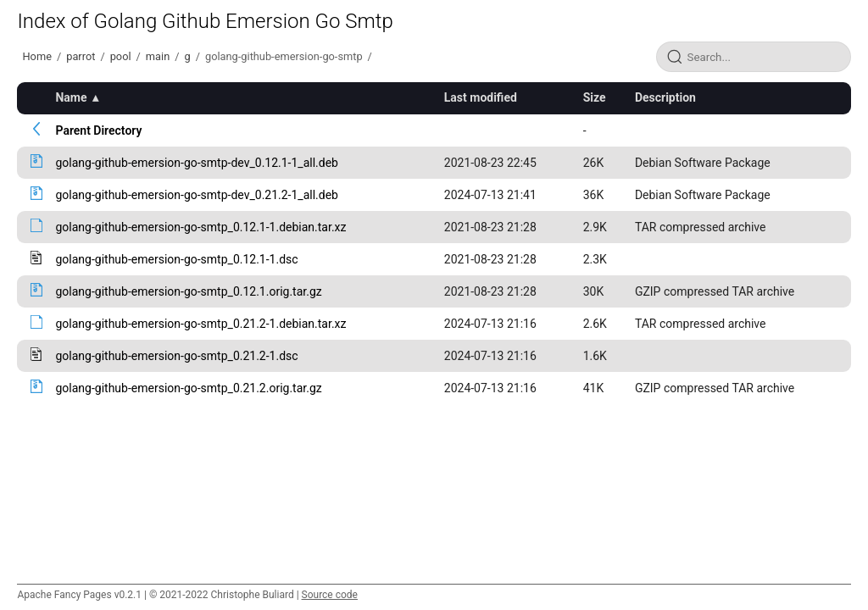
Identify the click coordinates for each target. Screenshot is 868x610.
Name (71, 97)
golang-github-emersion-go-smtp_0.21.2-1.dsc (176, 356)
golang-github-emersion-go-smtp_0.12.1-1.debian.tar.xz (200, 227)
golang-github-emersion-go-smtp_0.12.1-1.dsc (176, 259)
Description (665, 97)
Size (595, 97)
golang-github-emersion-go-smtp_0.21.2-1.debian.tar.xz (200, 324)
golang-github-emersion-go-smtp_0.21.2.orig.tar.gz (188, 388)
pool (121, 56)
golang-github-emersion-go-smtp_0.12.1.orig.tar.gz (188, 291)
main (158, 56)
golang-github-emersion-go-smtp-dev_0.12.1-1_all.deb (196, 163)
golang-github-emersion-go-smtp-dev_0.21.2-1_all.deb (196, 195)
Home (36, 56)
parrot (81, 56)
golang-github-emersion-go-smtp (284, 56)
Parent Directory (98, 130)
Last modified (481, 97)
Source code (330, 595)
